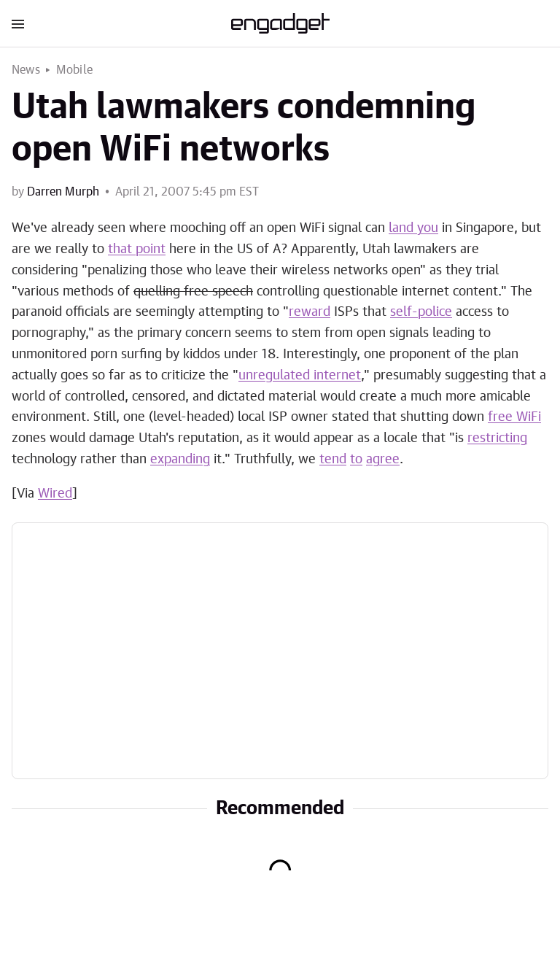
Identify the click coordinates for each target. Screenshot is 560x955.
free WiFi (514, 417)
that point (137, 250)
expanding (180, 460)
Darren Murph (63, 192)
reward (310, 312)
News (26, 70)
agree (383, 460)
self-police (421, 312)
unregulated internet (300, 376)
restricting (497, 438)
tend (333, 460)
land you (413, 228)
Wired (55, 494)
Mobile (74, 70)
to (356, 460)
